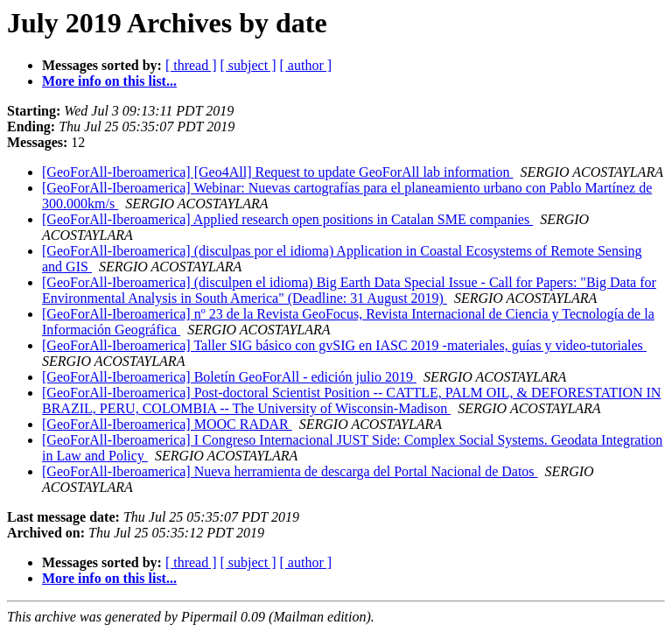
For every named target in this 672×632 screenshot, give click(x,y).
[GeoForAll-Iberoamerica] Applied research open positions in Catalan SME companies (287, 219)
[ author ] (306, 65)
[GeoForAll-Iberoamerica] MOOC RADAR (167, 424)
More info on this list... (109, 81)
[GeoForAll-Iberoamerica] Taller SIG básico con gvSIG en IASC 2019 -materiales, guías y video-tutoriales (344, 345)
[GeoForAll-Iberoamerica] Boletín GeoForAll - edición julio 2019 (229, 377)
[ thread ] (191, 65)
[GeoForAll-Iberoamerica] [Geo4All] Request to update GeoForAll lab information (278, 172)
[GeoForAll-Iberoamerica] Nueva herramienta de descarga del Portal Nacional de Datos (290, 471)
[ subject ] (248, 65)
